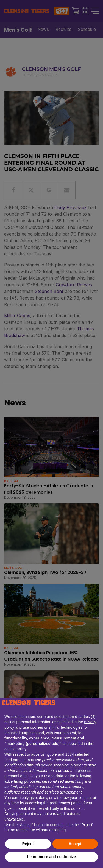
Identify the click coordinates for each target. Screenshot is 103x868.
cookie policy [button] (15, 749)
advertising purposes (22, 781)
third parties (14, 760)
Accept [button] (75, 844)
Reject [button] (28, 844)
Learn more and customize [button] (51, 857)
